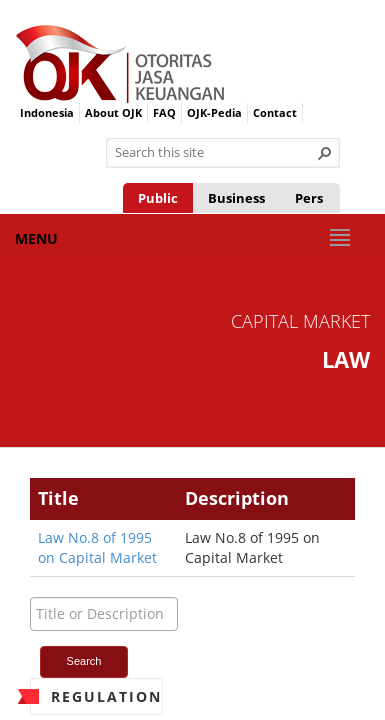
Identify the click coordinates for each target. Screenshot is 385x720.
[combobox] (215, 153)
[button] (325, 153)
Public (158, 198)
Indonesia (47, 112)
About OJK (113, 112)
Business (236, 198)
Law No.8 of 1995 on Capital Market (97, 547)
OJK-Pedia (214, 112)
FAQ (164, 112)
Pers (309, 198)
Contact (275, 112)
